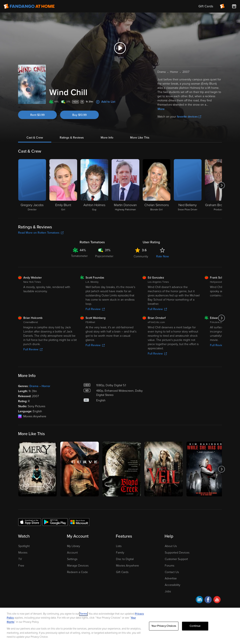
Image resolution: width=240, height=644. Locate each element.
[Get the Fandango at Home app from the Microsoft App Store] (79, 522)
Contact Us (172, 572)
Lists (119, 546)
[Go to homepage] (29, 6)
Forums (169, 566)
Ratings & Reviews (72, 138)
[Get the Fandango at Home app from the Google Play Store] (55, 522)
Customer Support (176, 559)
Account (72, 553)
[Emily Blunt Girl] (63, 185)
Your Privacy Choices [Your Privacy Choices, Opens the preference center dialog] (164, 629)
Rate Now (162, 256)
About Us (171, 546)
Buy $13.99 (79, 115)
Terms (83, 617)
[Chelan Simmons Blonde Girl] (157, 185)
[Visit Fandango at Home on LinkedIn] (199, 600)
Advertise (171, 578)
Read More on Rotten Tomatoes (41, 233)
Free (21, 566)
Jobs (168, 591)
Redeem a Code (77, 572)
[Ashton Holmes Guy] (94, 185)
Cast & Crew (35, 138)
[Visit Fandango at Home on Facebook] (208, 600)
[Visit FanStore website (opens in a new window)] (234, 6)
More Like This (140, 138)
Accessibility (173, 585)
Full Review (95, 309)
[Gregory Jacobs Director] (32, 185)
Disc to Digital (125, 559)
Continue (195, 629)
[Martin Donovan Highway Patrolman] (125, 185)
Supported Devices (177, 553)
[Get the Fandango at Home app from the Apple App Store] (30, 522)
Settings (72, 559)
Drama (34, 386)
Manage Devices (78, 566)
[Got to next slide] (221, 185)
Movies (23, 553)
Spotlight (24, 546)
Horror (46, 386)
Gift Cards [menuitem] (206, 6)
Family (120, 553)
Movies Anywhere (127, 566)
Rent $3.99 (37, 115)
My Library (74, 546)
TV (20, 559)
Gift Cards (122, 572)
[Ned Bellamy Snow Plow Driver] (188, 185)
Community (141, 256)
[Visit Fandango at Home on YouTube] (217, 600)
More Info (107, 138)
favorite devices (189, 117)
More (161, 109)
